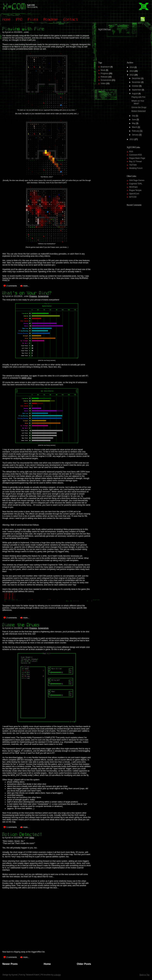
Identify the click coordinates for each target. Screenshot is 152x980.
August (135, 94)
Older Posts (84, 964)
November (137, 82)
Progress (33, 296)
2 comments (12, 286)
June (134, 120)
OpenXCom (134, 194)
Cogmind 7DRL (136, 184)
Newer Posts (10, 964)
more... (26, 286)
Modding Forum (136, 168)
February (136, 131)
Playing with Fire (138, 97)
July (134, 116)
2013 (132, 71)
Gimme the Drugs (139, 107)
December (137, 78)
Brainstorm (105, 67)
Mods (103, 70)
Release (104, 77)
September (137, 90)
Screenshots (43, 296)
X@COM (31, 5)
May (134, 123)
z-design (57, 975)
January (136, 135)
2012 (132, 75)
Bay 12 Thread (135, 162)
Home (47, 964)
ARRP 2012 (27, 378)
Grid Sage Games (137, 180)
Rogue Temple (135, 190)
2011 (132, 139)
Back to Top (145, 975)
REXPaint (133, 187)
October (136, 86)
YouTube (133, 165)
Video (32, 838)
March (135, 127)
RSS (131, 152)
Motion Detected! (139, 111)
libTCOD (133, 197)
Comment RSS (136, 155)
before (20, 758)
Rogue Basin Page (137, 158)
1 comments (12, 827)
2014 (132, 67)
